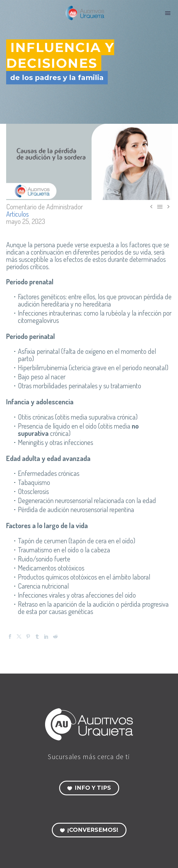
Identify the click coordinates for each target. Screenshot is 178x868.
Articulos (17, 214)
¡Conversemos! (89, 830)
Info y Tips (89, 788)
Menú (168, 13)
